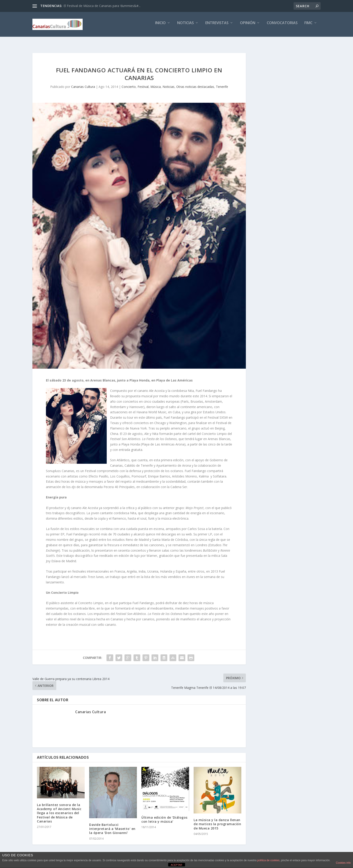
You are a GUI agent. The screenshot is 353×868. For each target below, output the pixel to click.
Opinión (248, 26)
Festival (143, 83)
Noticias (186, 26)
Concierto (129, 83)
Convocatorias (282, 26)
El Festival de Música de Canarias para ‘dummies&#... (102, 6)
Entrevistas (217, 26)
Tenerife (222, 83)
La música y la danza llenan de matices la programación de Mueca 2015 (217, 820)
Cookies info (343, 863)
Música (156, 83)
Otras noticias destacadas (195, 83)
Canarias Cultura (83, 83)
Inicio (160, 26)
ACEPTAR (176, 865)
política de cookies (268, 860)
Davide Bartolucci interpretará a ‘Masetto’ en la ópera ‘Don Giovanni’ (112, 825)
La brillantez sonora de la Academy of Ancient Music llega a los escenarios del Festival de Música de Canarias (59, 809)
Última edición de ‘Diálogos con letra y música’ (164, 815)
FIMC (308, 26)
